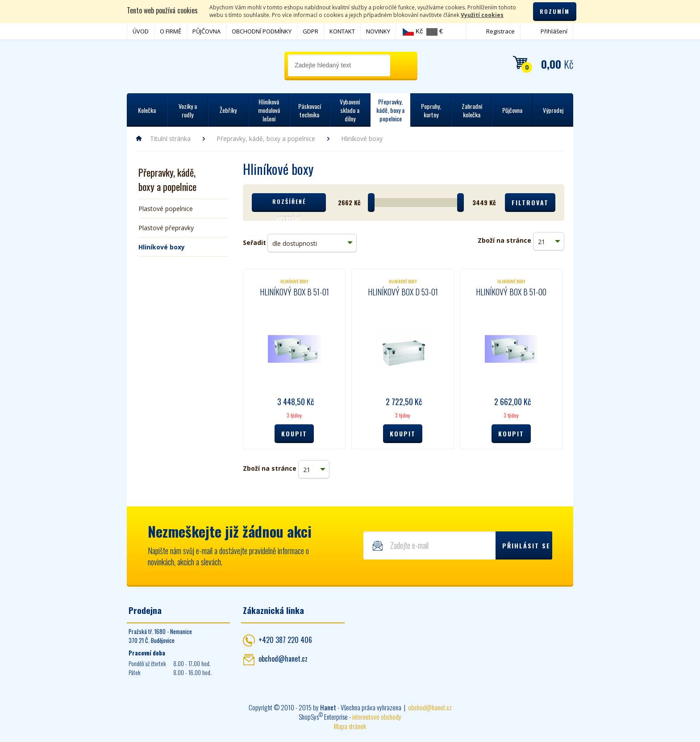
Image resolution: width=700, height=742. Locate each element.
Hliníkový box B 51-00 (511, 292)
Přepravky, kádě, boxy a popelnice (266, 139)
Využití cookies (482, 15)
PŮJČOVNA (206, 31)
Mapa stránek (350, 726)
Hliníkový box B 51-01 (294, 292)
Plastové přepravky (166, 228)
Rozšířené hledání (289, 205)
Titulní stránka (170, 139)
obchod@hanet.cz (283, 659)
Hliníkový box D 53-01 (403, 292)
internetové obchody (377, 717)
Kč (413, 32)
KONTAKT (342, 31)
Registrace (500, 31)
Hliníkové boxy (162, 247)
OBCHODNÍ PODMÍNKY (262, 31)
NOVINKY (378, 31)
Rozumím (555, 11)
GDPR (310, 31)
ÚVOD (141, 31)
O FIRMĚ (171, 31)
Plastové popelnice (166, 209)
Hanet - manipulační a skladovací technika (163, 65)
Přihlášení (554, 31)
